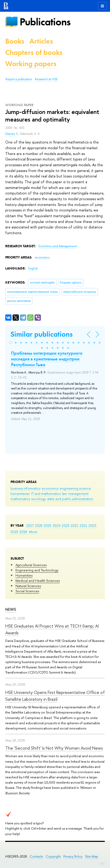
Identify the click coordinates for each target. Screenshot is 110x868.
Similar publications (42, 334)
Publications (45, 22)
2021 (83, 525)
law (64, 493)
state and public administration (70, 499)
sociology (38, 499)
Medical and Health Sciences (38, 580)
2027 (30, 525)
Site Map (92, 856)
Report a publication (19, 79)
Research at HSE (46, 79)
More (33, 532)
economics (50, 488)
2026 (39, 525)
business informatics (25, 488)
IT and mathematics (46, 493)
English (33, 268)
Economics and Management (58, 246)
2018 (23, 532)
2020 (92, 525)
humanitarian (20, 493)
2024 (57, 525)
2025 (48, 525)
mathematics (20, 499)
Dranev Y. (12, 134)
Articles (41, 41)
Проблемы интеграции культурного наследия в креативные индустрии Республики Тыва (47, 359)
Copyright (53, 856)
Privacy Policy (73, 856)
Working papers (31, 64)
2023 (66, 525)
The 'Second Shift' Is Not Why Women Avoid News (54, 748)
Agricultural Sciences (31, 565)
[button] (10, 343)
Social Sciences (27, 591)
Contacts (36, 856)
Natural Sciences (28, 586)
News (11, 609)
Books (15, 41)
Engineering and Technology (37, 570)
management (78, 493)
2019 (14, 532)
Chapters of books (34, 52)
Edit (102, 863)
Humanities (24, 575)
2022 (75, 525)
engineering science (75, 488)
